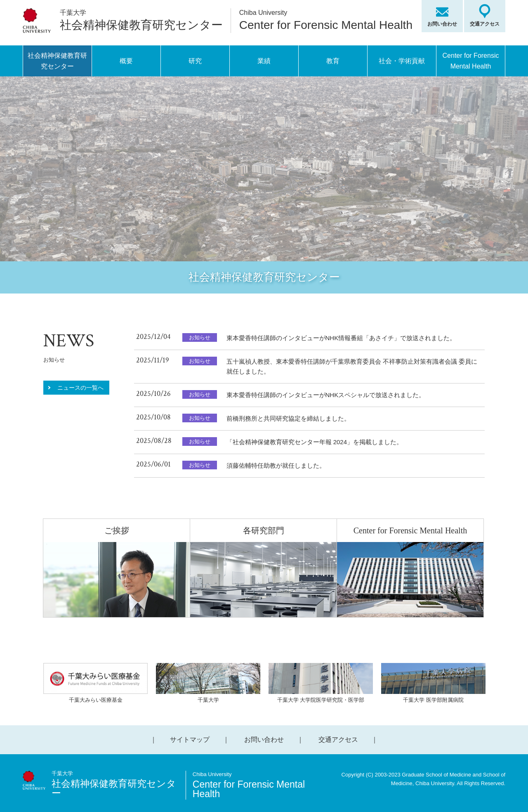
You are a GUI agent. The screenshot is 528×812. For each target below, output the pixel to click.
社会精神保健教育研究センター (57, 61)
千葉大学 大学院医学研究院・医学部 (321, 683)
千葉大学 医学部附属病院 (433, 683)
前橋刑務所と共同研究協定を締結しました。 (288, 418)
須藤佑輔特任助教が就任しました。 (276, 465)
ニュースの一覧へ (80, 388)
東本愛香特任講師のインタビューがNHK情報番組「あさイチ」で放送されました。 (341, 338)
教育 (333, 61)
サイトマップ (190, 740)
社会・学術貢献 (402, 61)
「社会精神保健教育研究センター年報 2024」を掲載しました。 (315, 442)
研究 (195, 61)
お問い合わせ (442, 24)
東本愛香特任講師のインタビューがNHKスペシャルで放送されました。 (326, 395)
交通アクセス (485, 24)
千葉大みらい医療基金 (95, 683)
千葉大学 (208, 683)
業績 (264, 61)
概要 (126, 61)
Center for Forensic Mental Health (471, 61)
